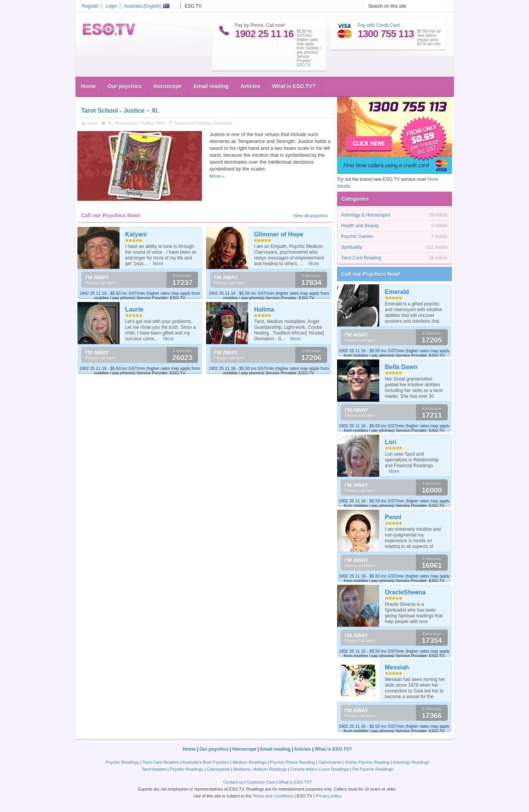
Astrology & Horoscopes (366, 215)
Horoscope (168, 86)
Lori (391, 442)
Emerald (397, 292)
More (215, 176)
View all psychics (310, 216)
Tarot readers (154, 769)
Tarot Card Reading (192, 123)
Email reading (211, 86)
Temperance (126, 123)
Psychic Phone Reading (292, 762)
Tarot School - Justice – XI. (120, 111)
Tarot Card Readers (161, 762)
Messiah (397, 667)
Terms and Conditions (273, 796)
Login (111, 6)
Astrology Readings (411, 762)
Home (89, 86)
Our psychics (125, 86)
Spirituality (223, 123)
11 (110, 123)
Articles (250, 86)
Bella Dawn (401, 367)
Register (91, 6)
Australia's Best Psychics (206, 762)
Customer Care (261, 782)
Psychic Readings (122, 762)
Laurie (134, 309)
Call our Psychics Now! (371, 274)
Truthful (147, 123)
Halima (264, 309)
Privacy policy (328, 796)
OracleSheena (405, 592)
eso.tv (93, 123)
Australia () (147, 6)
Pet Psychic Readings (373, 769)
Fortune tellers (304, 769)
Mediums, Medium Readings (260, 769)
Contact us (233, 782)
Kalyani (136, 234)
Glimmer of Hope (279, 234)
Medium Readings (250, 762)
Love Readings (335, 769)
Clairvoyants (330, 762)
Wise (161, 123)
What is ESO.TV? (294, 86)
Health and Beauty (360, 226)
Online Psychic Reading (367, 762)
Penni (393, 517)
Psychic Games (357, 236)
